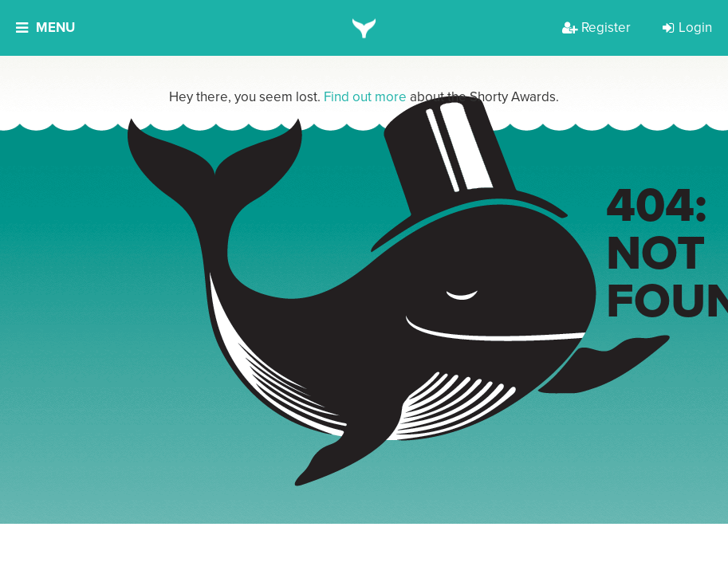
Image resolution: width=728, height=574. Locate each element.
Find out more (365, 97)
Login (687, 28)
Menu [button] (45, 28)
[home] (364, 28)
